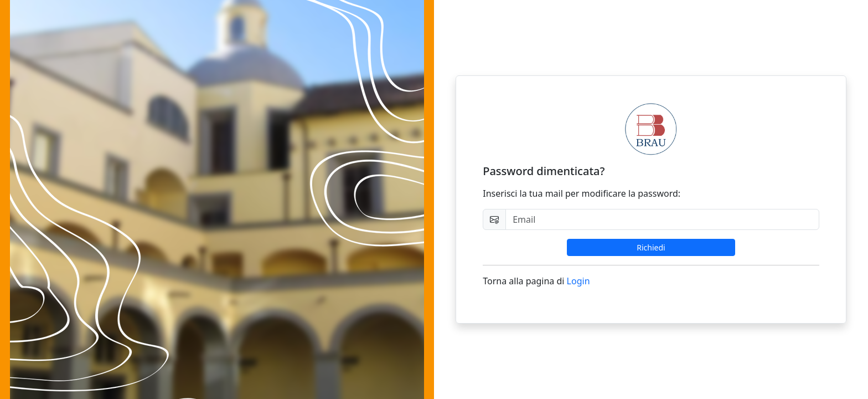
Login (578, 281)
